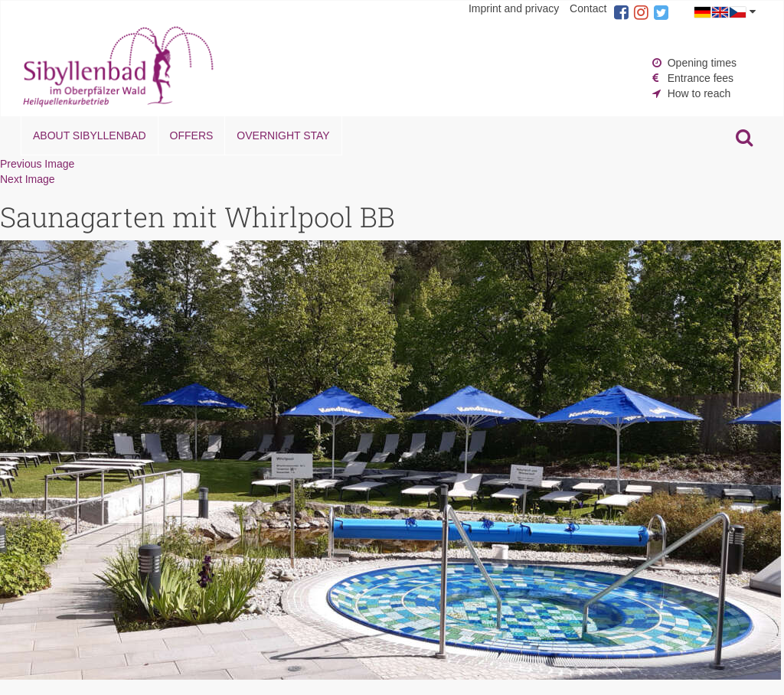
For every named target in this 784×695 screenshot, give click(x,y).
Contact (588, 8)
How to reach (699, 93)
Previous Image (37, 164)
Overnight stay (283, 135)
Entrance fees (701, 78)
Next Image (28, 179)
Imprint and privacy (514, 8)
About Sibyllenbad (90, 135)
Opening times (702, 63)
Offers (192, 135)
